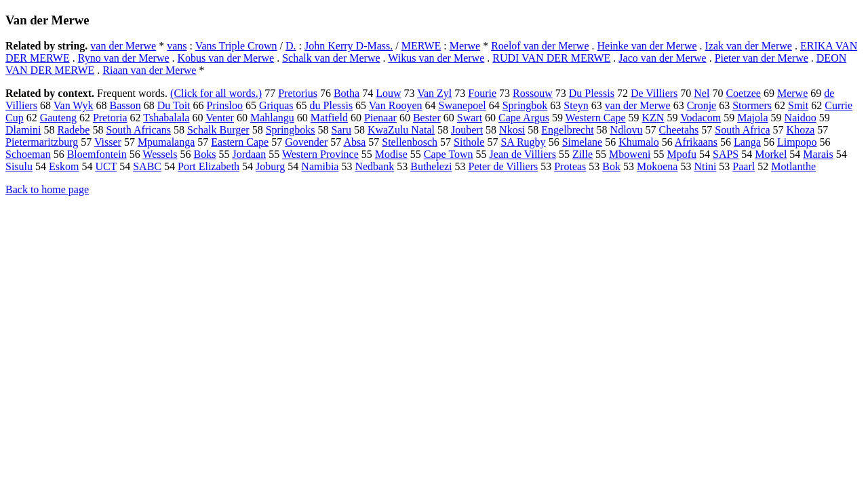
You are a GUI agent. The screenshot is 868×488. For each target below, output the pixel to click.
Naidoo (801, 118)
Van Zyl (434, 93)
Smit (798, 105)
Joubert (467, 130)
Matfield (329, 118)
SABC (147, 166)
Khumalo (639, 142)
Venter (220, 118)
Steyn (576, 105)
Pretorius (298, 93)
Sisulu (19, 166)
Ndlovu (627, 130)
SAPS (726, 154)
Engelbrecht (567, 130)
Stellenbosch (410, 142)
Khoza (801, 130)
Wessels (160, 154)
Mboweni (630, 154)
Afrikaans (696, 142)
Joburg (270, 166)
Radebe (73, 130)
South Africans (138, 130)
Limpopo (797, 142)
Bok (611, 166)
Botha (347, 93)
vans (177, 46)
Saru (341, 130)
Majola (752, 118)
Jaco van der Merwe (662, 58)
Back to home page (47, 189)
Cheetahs (679, 130)
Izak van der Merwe (749, 46)
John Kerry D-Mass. (349, 46)
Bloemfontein (97, 154)
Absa (354, 142)
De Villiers (654, 93)
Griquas (276, 105)
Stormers (752, 105)
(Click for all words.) (216, 93)
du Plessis (332, 105)
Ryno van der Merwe (124, 58)
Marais (818, 154)
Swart (470, 118)
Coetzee (743, 93)
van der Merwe (123, 46)
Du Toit (174, 105)
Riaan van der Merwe (149, 70)
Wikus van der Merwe (436, 58)
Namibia (320, 166)
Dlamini (23, 130)
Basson (125, 105)
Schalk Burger (218, 130)
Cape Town (449, 154)
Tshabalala (166, 118)
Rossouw (533, 93)
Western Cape (596, 118)
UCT (106, 166)
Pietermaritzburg (42, 142)
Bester (427, 118)
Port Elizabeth (209, 166)
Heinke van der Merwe (647, 46)
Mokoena (657, 166)
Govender (306, 142)
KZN (653, 118)
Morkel (771, 154)
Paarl (744, 166)
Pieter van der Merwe (762, 58)
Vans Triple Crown (236, 46)
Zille (583, 154)
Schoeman (28, 154)
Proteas (570, 166)
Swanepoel (462, 105)
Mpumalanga (166, 142)
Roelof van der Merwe (540, 46)
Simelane (583, 142)
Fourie (482, 93)
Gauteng (58, 118)
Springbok (525, 105)
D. (291, 46)
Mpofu (682, 154)
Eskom (64, 166)
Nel (702, 93)
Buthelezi (431, 166)
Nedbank (374, 166)
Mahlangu (272, 118)
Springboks (291, 130)
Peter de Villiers (504, 166)
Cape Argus (524, 118)
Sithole (469, 142)
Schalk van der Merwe (331, 58)
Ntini (705, 166)
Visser (108, 142)
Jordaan (249, 154)
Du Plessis (592, 93)
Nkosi (512, 130)
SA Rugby (523, 142)
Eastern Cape (240, 142)
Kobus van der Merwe (226, 58)
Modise (391, 154)
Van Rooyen (396, 105)
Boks (205, 154)
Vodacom (701, 118)
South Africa (742, 130)
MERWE (421, 46)
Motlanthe (793, 166)
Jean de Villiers (523, 154)
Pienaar (380, 118)
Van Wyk (74, 105)
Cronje (702, 105)
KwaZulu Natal (401, 130)
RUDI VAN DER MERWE (551, 58)
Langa (747, 142)
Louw (388, 93)
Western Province (320, 154)
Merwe (465, 46)
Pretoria (110, 118)
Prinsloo (225, 105)
